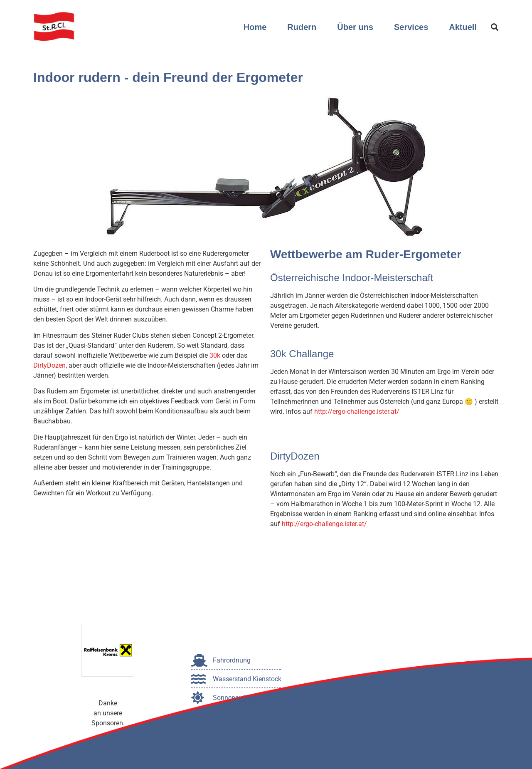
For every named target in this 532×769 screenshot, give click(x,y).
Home (255, 27)
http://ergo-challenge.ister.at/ (357, 412)
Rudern (302, 27)
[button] (494, 27)
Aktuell (463, 27)
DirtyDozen (49, 365)
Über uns (355, 27)
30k (215, 355)
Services (411, 27)
